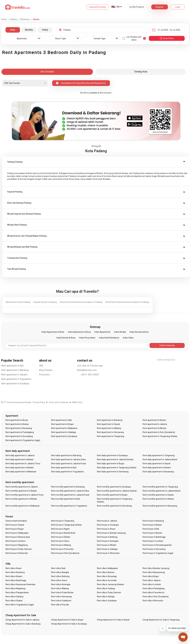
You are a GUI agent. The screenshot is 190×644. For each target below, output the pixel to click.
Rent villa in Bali (58, 568)
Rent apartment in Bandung (15, 370)
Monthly (29, 30)
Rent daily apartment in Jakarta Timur (23, 464)
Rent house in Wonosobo (108, 553)
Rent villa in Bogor (151, 576)
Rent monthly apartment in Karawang (160, 506)
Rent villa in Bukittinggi (16, 580)
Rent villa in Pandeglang (154, 588)
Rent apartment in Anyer (17, 420)
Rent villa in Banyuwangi (154, 572)
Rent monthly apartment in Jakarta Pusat (70, 495)
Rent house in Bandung (153, 521)
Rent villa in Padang (106, 588)
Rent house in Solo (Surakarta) (65, 553)
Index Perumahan (87, 338)
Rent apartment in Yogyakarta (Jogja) (23, 440)
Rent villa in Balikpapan (107, 568)
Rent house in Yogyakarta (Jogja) (158, 553)
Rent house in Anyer (106, 529)
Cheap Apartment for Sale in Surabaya (69, 624)
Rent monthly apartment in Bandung (68, 487)
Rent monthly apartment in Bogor (112, 495)
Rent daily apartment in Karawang (158, 472)
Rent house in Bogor (15, 529)
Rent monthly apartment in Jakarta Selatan (117, 491)
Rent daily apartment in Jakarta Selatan (115, 459)
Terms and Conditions (59, 402)
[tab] (96, 162)
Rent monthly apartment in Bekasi (21, 491)
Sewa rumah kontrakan (16, 521)
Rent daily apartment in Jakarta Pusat (69, 464)
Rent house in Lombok (153, 541)
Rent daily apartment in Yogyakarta (67, 472)
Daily (13, 30)
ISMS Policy (77, 402)
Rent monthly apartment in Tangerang (160, 487)
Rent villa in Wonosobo (153, 601)
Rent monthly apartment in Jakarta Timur (25, 495)
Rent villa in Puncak (60, 605)
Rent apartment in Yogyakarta (16, 379)
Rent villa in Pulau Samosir (109, 592)
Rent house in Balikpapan (17, 533)
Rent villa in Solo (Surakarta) (156, 597)
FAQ (41, 366)
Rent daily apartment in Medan (20, 468)
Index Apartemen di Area (79, 332)
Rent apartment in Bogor (62, 424)
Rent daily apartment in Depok (156, 464)
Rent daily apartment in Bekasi (20, 459)
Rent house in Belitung (107, 537)
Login (178, 7)
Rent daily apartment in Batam (157, 468)
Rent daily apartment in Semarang (113, 472)
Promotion (44, 375)
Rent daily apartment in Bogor (111, 464)
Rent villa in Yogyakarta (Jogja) (20, 605)
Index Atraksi (120, 332)
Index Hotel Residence (109, 338)
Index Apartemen (102, 332)
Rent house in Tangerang (63, 521)
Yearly (45, 30)
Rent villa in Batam (14, 576)
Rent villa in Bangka (60, 572)
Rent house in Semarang (154, 549)
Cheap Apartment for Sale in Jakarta (22, 620)
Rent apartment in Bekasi (17, 424)
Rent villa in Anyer (14, 568)
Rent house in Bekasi (152, 525)
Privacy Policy (39, 402)
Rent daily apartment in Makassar (21, 472)
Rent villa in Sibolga (106, 597)
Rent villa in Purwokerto (153, 592)
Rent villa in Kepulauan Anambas (21, 584)
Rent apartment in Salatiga (64, 432)
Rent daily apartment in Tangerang (159, 455)
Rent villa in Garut (59, 580)
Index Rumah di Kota (139, 332)
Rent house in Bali (151, 529)
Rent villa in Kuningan (61, 584)
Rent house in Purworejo (62, 549)
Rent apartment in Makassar (64, 428)
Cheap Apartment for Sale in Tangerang (161, 620)
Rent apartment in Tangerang (111, 436)
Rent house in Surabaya (108, 525)
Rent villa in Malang (60, 588)
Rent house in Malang (61, 545)
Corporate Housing (97, 7)
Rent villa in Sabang (14, 597)
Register (160, 7)
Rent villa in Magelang (15, 588)
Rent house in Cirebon (16, 541)
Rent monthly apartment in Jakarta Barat (162, 491)
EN (118, 7)
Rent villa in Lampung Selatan (110, 584)
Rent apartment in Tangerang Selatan (160, 436)
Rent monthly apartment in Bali (65, 499)
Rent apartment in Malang (109, 428)
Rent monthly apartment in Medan (21, 499)
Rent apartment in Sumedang (19, 436)
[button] (96, 162)
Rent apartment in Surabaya (15, 384)
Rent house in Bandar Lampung (111, 533)
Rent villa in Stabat (14, 601)
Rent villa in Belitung (60, 576)
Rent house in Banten (152, 533)
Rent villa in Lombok (152, 584)
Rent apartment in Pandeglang (20, 432)
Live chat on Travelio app (90, 366)
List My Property (137, 7)
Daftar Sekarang (167, 345)
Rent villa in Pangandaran (17, 592)
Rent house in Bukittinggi (154, 537)
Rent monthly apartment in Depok (158, 495)
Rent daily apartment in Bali (64, 468)
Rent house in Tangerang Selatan (66, 525)
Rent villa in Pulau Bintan (62, 592)
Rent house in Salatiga (107, 549)
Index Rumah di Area (66, 338)
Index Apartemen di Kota (53, 332)
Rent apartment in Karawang (19, 428)
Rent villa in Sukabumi (61, 601)
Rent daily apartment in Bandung (66, 455)
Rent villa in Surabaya (107, 601)
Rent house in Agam (60, 529)
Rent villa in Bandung (15, 572)
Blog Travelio (46, 370)
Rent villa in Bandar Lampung (156, 568)
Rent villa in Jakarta (152, 580)
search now (167, 38)
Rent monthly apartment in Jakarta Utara (70, 491)
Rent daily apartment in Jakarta (20, 455)
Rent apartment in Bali (12, 366)
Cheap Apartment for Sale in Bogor (67, 620)
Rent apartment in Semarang (110, 432)
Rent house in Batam (61, 537)
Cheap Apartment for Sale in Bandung (23, 624)
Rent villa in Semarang (61, 597)
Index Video (128, 338)
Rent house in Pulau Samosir (19, 549)
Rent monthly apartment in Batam (158, 499)
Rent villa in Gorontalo (107, 580)
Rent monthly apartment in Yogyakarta (69, 506)
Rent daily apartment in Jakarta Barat (160, 459)
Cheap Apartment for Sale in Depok (113, 620)
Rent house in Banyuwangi (18, 537)
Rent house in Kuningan (108, 541)
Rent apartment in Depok (108, 424)
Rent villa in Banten (106, 572)
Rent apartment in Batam (154, 420)
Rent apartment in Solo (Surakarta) (159, 432)
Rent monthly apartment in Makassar (23, 506)
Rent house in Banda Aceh (63, 533)
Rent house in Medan (107, 545)
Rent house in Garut (60, 541)
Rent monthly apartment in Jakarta (22, 487)
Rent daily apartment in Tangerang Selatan (117, 468)
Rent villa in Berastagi (107, 576)
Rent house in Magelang (17, 545)
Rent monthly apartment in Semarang (114, 506)
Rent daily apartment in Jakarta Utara (68, 459)
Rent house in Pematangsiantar (157, 545)
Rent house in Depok (15, 525)
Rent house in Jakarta (107, 521)
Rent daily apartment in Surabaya (112, 455)
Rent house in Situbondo (17, 553)
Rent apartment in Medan (154, 428)
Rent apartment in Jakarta (14, 375)
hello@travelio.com (87, 370)
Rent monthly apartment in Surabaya (114, 487)
